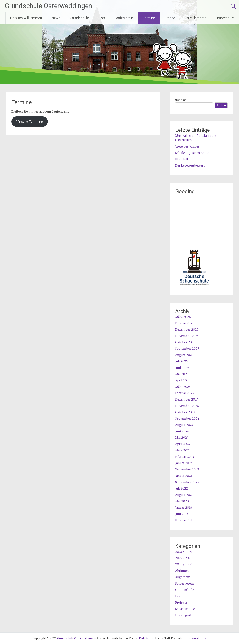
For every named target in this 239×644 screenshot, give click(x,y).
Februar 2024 (185, 457)
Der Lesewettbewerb (190, 165)
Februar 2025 (185, 393)
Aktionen (182, 571)
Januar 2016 (184, 507)
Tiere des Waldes (187, 146)
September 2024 (187, 418)
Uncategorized (186, 615)
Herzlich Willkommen (26, 18)
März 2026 (183, 317)
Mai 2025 (182, 374)
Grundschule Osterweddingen (48, 6)
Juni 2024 (182, 431)
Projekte (181, 602)
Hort (102, 18)
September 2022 (187, 482)
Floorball (182, 159)
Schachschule (185, 609)
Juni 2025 (182, 368)
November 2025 (187, 336)
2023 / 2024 (184, 552)
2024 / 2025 (184, 558)
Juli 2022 (182, 488)
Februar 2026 (185, 323)
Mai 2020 (182, 501)
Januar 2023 (184, 476)
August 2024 (184, 425)
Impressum (226, 18)
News (56, 18)
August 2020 (184, 495)
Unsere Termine (30, 122)
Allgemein (183, 577)
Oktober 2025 (185, 342)
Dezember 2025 (187, 329)
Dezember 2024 (187, 399)
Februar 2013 (184, 520)
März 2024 (183, 450)
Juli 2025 (181, 361)
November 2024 (187, 406)
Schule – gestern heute (192, 153)
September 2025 (187, 349)
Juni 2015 (182, 514)
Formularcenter (196, 18)
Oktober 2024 (185, 412)
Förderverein (124, 18)
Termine (149, 18)
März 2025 (183, 387)
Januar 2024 (184, 463)
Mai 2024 (182, 438)
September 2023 (187, 469)
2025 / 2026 (184, 564)
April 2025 (183, 380)
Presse (170, 18)
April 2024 (183, 444)
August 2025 (184, 355)
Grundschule (79, 18)
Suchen (181, 100)
